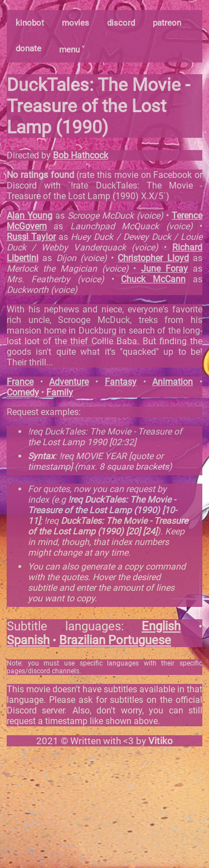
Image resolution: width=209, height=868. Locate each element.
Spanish (28, 640)
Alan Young (30, 216)
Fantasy (121, 382)
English (161, 626)
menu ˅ (72, 50)
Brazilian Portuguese (115, 640)
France (20, 382)
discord (121, 23)
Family (60, 392)
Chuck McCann (153, 279)
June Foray (164, 269)
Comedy (23, 392)
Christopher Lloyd (153, 258)
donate (28, 49)
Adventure (69, 382)
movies (76, 23)
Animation (172, 382)
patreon (167, 23)
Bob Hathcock (81, 155)
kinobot (30, 23)
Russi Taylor (31, 237)
